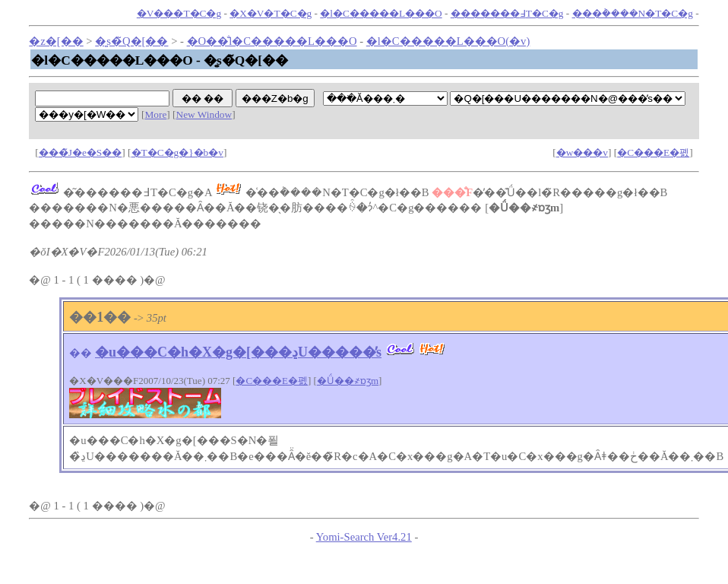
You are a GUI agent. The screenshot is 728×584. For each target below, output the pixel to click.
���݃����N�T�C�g (633, 13)
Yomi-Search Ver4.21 (364, 537)
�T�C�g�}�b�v (177, 152)
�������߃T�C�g (507, 13)
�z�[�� (56, 41)
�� (81, 353)
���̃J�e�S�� (81, 152)
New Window (204, 114)
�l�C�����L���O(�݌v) (448, 41)
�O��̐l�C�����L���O (272, 41)
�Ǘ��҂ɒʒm (348, 381)
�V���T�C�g (179, 13)
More (155, 114)
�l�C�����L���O (381, 13)
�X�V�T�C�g (271, 13)
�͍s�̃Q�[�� (131, 41)
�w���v (582, 152)
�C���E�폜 (653, 152)
